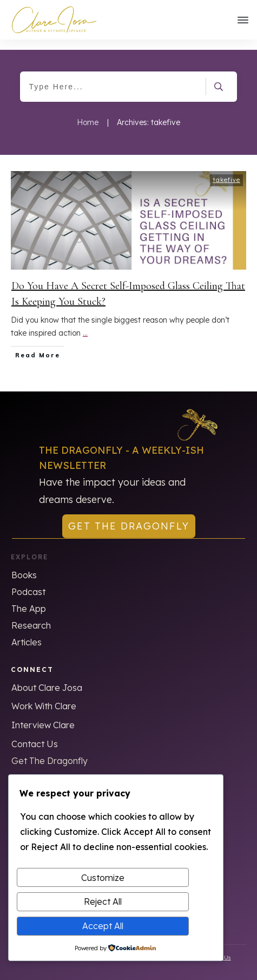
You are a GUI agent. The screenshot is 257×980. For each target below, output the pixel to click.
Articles (27, 632)
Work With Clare (44, 696)
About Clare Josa (47, 677)
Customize (103, 878)
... (85, 323)
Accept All (103, 926)
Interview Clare (43, 715)
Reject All (103, 901)
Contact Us (35, 734)
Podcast (28, 582)
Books (24, 565)
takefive (226, 169)
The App (29, 598)
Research (31, 615)
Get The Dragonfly (50, 750)
